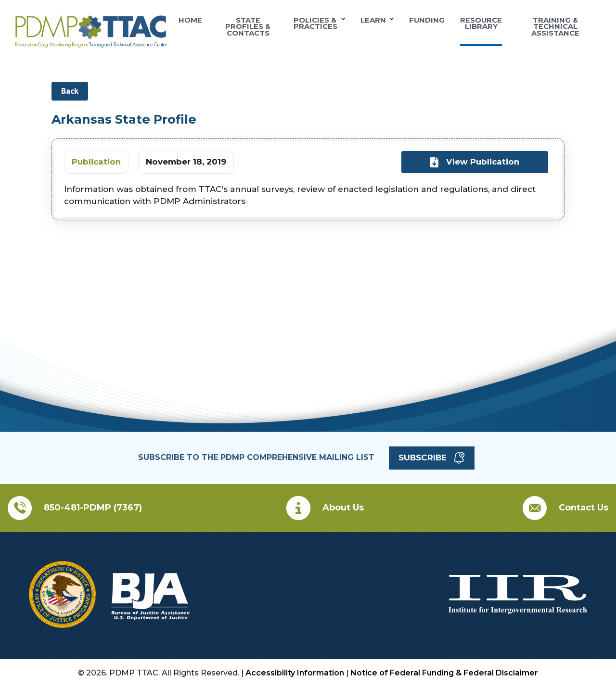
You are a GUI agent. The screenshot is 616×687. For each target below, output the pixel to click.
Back (70, 91)
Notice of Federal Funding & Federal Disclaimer (444, 673)
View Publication (475, 162)
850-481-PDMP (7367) (93, 508)
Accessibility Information (295, 673)
